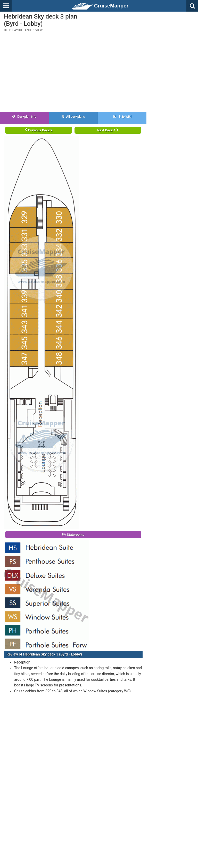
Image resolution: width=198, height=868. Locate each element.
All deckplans (73, 117)
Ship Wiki (122, 117)
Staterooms (73, 535)
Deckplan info (24, 117)
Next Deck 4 (108, 130)
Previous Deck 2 (39, 130)
